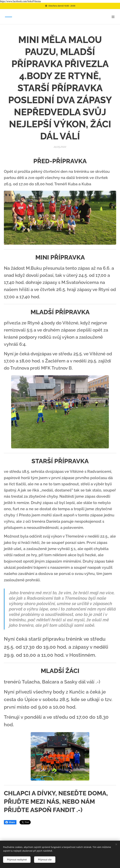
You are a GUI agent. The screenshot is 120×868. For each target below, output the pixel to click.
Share (10, 822)
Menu (113, 17)
